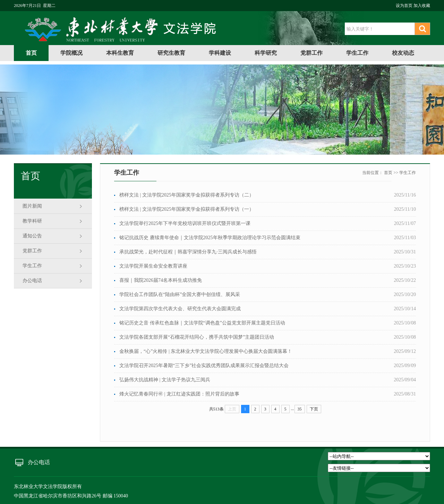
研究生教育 (171, 53)
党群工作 (311, 53)
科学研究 (266, 53)
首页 (31, 53)
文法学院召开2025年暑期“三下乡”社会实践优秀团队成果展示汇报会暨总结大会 (204, 366)
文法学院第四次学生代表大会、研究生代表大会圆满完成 (180, 309)
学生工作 (357, 53)
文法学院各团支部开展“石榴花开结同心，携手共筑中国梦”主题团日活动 (197, 337)
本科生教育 (120, 53)
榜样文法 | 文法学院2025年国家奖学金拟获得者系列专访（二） (187, 195)
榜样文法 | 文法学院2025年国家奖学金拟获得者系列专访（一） (187, 209)
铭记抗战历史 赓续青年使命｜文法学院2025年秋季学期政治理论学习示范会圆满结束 (210, 238)
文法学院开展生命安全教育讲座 (153, 266)
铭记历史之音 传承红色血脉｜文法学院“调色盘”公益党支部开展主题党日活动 (202, 323)
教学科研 (32, 221)
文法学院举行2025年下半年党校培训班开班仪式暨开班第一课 (185, 223)
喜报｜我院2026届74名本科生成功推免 (161, 280)
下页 (314, 409)
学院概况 (71, 53)
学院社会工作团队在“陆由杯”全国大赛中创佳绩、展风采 (180, 294)
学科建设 (220, 53)
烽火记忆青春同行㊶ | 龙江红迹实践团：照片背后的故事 (179, 394)
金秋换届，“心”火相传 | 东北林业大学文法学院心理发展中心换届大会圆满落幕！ (206, 351)
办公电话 (32, 281)
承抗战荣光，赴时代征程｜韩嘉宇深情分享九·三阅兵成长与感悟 (188, 252)
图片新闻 (32, 206)
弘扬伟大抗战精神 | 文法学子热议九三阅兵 (165, 380)
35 (300, 409)
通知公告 (32, 236)
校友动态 (403, 53)
